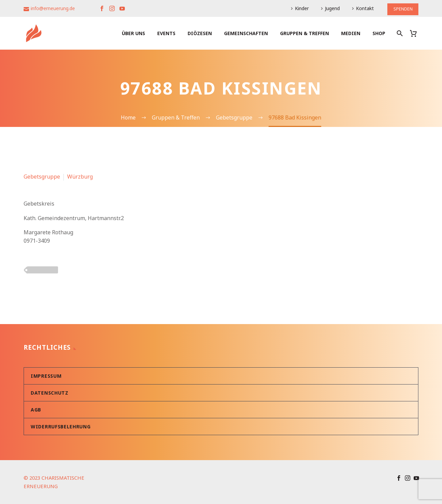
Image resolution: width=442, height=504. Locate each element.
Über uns (133, 33)
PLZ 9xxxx (43, 270)
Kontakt (363, 8)
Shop (379, 33)
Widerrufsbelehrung (61, 427)
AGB (36, 410)
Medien (351, 33)
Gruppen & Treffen (305, 33)
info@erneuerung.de (53, 8)
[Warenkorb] (416, 33)
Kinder (300, 8)
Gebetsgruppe (42, 177)
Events (166, 33)
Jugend (330, 8)
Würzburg (80, 177)
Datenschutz (50, 393)
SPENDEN (402, 8)
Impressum (46, 376)
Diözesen (200, 33)
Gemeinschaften (246, 33)
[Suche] (399, 33)
